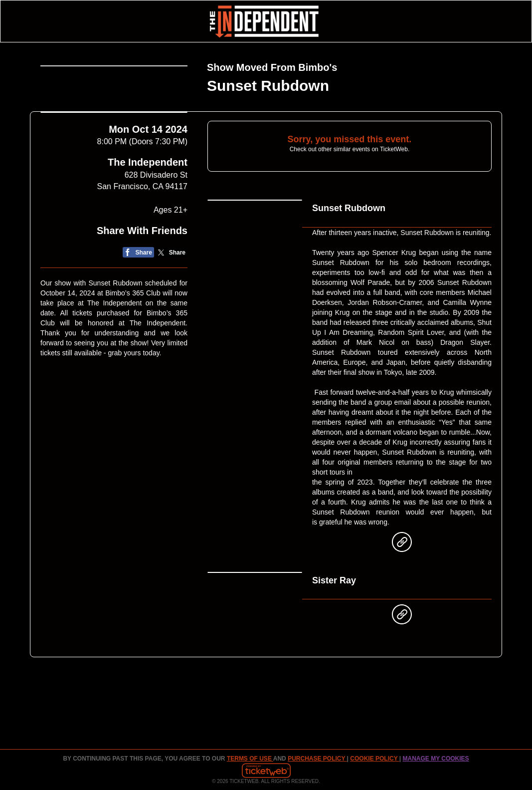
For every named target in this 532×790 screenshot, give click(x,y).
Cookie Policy (374, 759)
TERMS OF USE (250, 759)
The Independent (148, 214)
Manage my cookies (436, 759)
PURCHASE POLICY (317, 759)
